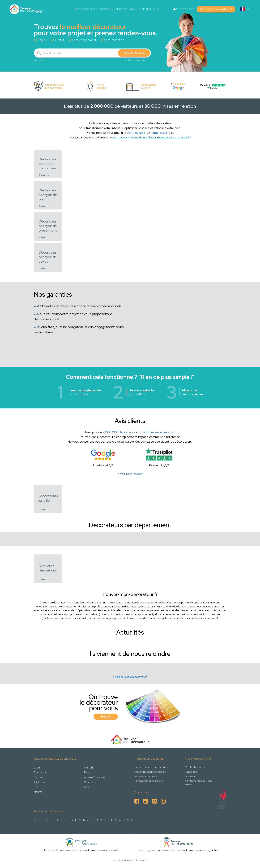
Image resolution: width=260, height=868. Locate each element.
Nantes (38, 792)
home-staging (160, 133)
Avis (132, 9)
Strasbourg (40, 772)
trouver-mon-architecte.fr (103, 850)
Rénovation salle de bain (149, 781)
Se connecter (184, 9)
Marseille (89, 768)
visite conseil (136, 133)
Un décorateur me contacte (92, 9)
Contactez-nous (148, 9)
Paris (87, 772)
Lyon (37, 768)
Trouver (106, 717)
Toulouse (39, 782)
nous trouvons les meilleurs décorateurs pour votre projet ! (150, 137)
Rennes (38, 777)
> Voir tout (45, 175)
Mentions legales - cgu (199, 781)
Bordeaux (90, 782)
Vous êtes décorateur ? (216, 9)
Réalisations (120, 9)
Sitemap (190, 776)
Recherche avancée (135, 60)
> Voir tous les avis (130, 474)
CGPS (189, 785)
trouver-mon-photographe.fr (203, 850)
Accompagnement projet (150, 772)
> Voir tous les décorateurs (130, 677)
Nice (87, 787)
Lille (36, 787)
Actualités (191, 772)
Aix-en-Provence (94, 777)
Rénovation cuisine (146, 776)
